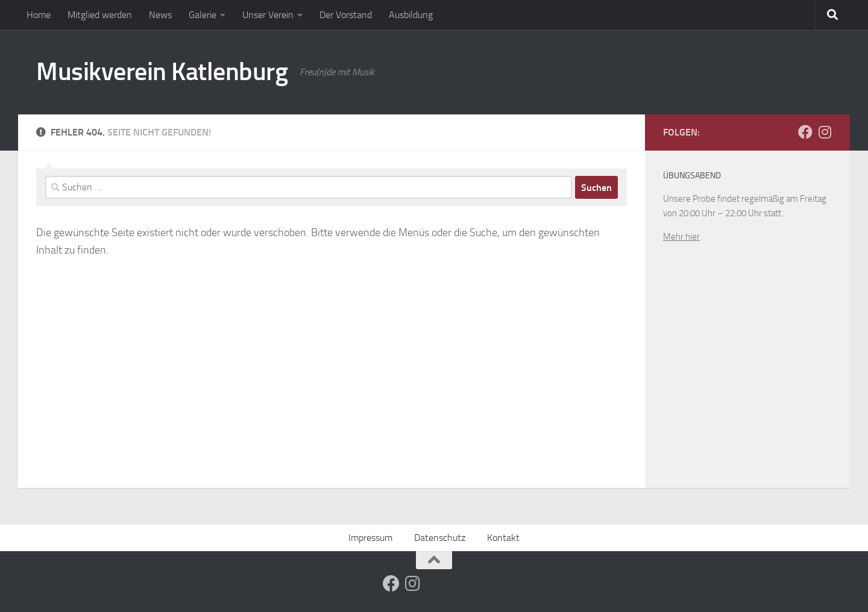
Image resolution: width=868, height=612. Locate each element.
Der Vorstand (346, 15)
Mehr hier (681, 237)
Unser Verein (268, 15)
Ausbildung (411, 15)
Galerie (203, 15)
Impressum (370, 538)
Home (39, 15)
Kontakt (503, 538)
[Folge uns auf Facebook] (805, 132)
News (160, 15)
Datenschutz (440, 538)
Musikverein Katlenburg (162, 72)
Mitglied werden (100, 15)
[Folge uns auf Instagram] (825, 132)
